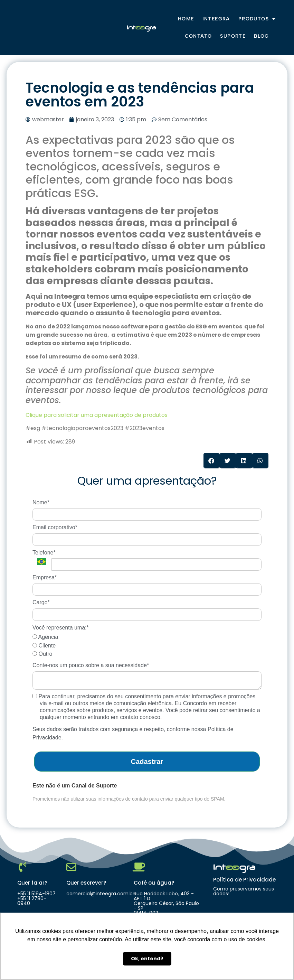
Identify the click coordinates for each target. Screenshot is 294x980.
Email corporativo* (55, 527)
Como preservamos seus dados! (244, 891)
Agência (45, 637)
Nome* (41, 502)
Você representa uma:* (61, 628)
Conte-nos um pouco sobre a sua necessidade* (91, 665)
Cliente (44, 646)
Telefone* (44, 553)
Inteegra (216, 19)
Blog (262, 36)
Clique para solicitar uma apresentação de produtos (97, 415)
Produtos (257, 19)
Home (186, 19)
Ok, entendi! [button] (147, 959)
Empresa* (45, 577)
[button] (212, 461)
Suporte (233, 36)
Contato (198, 36)
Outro (42, 654)
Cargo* (41, 602)
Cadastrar (147, 762)
